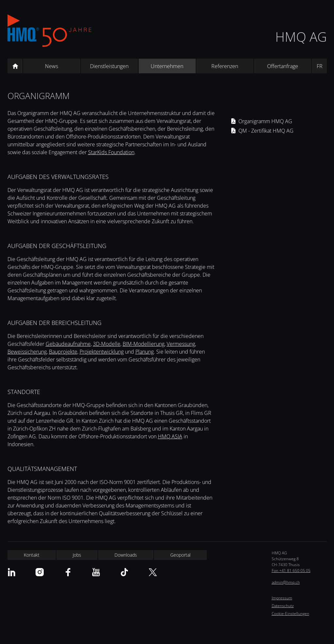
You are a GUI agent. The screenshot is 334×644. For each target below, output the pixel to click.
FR (320, 66)
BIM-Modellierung (144, 344)
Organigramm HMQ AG (265, 121)
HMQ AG (301, 37)
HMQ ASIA (170, 436)
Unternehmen (167, 66)
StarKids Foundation (111, 152)
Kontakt (32, 555)
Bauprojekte (63, 352)
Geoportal (180, 555)
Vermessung (181, 344)
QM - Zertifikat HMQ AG (266, 131)
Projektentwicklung (102, 352)
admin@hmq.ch (286, 582)
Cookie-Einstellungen (290, 614)
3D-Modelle (107, 344)
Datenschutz (283, 606)
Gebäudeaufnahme (68, 344)
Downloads (126, 555)
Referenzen (225, 66)
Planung (144, 352)
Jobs (77, 555)
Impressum (282, 598)
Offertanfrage (283, 66)
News (52, 66)
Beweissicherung (27, 352)
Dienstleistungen (109, 66)
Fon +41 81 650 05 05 (291, 571)
